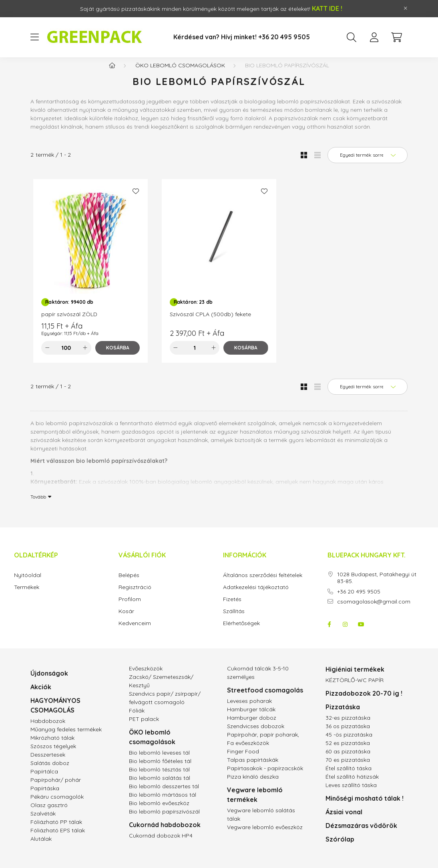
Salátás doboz (50, 771)
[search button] (352, 37)
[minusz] (47, 356)
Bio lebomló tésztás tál (159, 777)
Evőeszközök (146, 676)
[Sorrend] (368, 163)
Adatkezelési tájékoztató (256, 595)
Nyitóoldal (28, 583)
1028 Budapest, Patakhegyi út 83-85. (377, 586)
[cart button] (396, 37)
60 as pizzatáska (348, 759)
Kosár (126, 619)
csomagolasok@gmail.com (374, 610)
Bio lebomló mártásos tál (163, 803)
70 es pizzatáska (348, 768)
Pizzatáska (343, 715)
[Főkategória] (112, 73)
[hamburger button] (34, 37)
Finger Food (243, 759)
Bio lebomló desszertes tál (164, 794)
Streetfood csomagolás (265, 698)
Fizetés (232, 607)
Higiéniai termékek (355, 677)
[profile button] (374, 37)
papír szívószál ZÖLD (69, 322)
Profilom (130, 607)
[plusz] (85, 356)
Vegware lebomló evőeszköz (265, 835)
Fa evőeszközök (248, 751)
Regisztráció (135, 595)
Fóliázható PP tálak (56, 830)
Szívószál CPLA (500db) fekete (210, 322)
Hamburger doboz (252, 726)
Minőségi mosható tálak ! (365, 806)
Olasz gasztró (49, 813)
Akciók (41, 695)
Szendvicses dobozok (256, 734)
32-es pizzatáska (348, 726)
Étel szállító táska (349, 776)
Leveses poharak (249, 709)
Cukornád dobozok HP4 (161, 844)
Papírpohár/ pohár (56, 788)
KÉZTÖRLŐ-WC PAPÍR (355, 688)
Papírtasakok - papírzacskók (265, 776)
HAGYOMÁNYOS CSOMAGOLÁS (55, 713)
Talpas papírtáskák (253, 768)
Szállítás (234, 619)
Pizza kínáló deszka (253, 785)
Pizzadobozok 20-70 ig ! (364, 701)
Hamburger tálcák (251, 717)
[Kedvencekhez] (136, 199)
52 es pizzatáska (348, 751)
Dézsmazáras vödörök (361, 834)
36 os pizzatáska (348, 734)
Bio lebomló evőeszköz (159, 811)
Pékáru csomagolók (57, 805)
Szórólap (340, 847)
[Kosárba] (118, 356)
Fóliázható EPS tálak (58, 838)
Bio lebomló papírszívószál (164, 820)
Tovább (38, 505)
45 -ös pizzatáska (349, 743)
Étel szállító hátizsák (352, 785)
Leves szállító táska (351, 793)
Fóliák (137, 719)
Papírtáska (45, 796)
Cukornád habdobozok (165, 833)
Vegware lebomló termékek (255, 803)
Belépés (129, 583)
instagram (345, 632)
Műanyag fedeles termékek (66, 737)
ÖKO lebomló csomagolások (180, 73)
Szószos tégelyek (53, 754)
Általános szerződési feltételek (263, 583)
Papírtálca (44, 779)
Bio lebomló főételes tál (160, 769)
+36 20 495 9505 (359, 600)
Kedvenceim (135, 631)
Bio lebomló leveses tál (159, 761)
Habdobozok (48, 729)
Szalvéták (43, 822)
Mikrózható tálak (52, 746)
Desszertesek (48, 763)
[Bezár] (406, 8)
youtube (361, 632)
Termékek (27, 595)
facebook (329, 632)
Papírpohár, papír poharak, (263, 743)
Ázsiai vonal (344, 820)
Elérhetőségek (241, 631)
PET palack (144, 727)
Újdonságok (49, 681)
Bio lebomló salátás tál (160, 786)
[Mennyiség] (66, 356)
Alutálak (41, 847)
